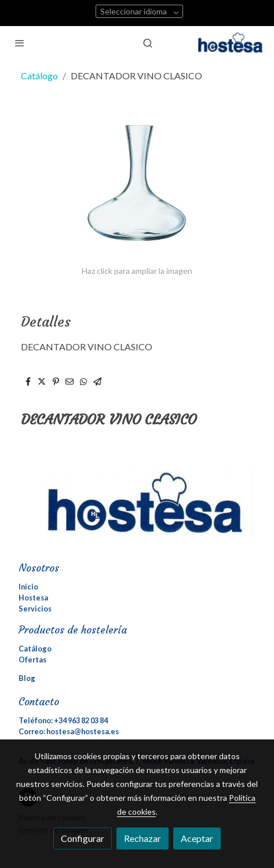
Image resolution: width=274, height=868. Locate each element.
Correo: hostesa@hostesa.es (69, 731)
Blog (27, 678)
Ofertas (32, 660)
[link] (232, 43)
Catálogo (39, 76)
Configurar (83, 838)
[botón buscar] (148, 43)
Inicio (28, 587)
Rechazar (143, 838)
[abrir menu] (20, 43)
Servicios (35, 609)
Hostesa (33, 598)
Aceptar (197, 838)
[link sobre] (137, 510)
